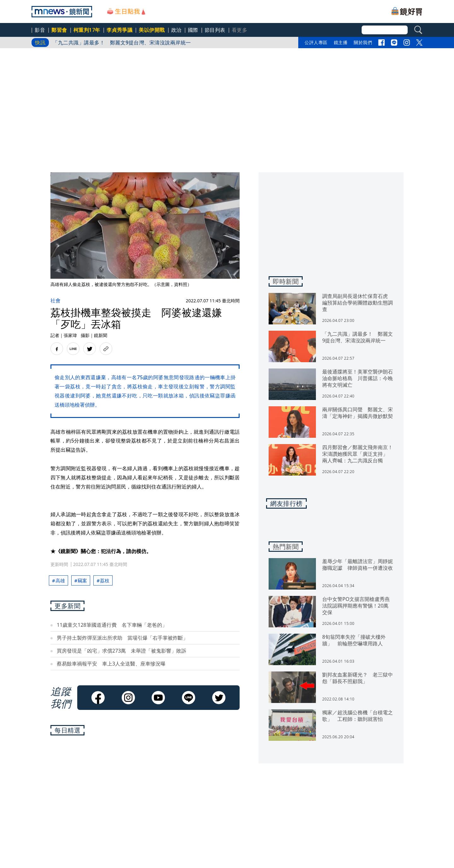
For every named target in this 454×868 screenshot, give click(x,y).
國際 (193, 30)
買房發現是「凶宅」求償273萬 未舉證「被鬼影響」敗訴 (122, 651)
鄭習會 (59, 30)
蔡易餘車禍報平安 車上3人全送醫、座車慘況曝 (111, 664)
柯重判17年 (87, 30)
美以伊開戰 (152, 30)
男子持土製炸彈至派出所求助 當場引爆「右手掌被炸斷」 (122, 638)
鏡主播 (341, 42)
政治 (176, 30)
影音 (40, 30)
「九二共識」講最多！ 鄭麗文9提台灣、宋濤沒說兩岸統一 (122, 43)
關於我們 (363, 42)
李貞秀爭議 (120, 30)
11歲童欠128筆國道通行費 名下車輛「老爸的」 (112, 625)
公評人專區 (316, 42)
